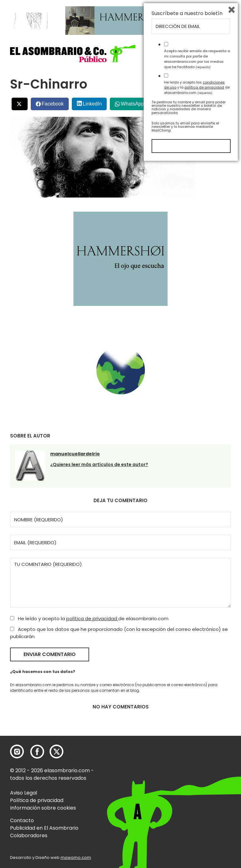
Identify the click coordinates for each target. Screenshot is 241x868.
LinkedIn (92, 104)
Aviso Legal (24, 793)
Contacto (22, 820)
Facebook (53, 104)
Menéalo (171, 101)
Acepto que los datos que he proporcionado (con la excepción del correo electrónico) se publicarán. (119, 633)
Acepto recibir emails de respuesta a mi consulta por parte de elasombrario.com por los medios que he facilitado (197, 763)
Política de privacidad (37, 800)
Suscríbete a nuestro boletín (187, 718)
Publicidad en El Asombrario (44, 828)
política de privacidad (92, 618)
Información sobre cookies (43, 808)
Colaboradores (29, 835)
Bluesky (205, 101)
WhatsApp (132, 104)
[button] (73, 54)
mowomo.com (76, 857)
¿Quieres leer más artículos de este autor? (99, 464)
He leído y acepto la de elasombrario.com (89, 618)
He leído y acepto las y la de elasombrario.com (197, 791)
